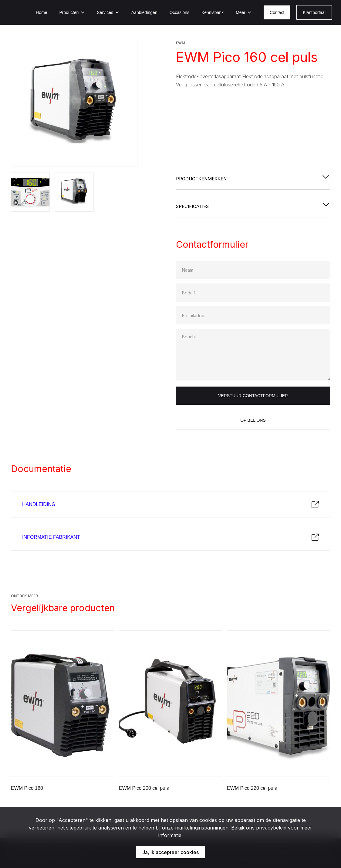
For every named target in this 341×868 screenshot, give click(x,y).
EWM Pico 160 (27, 788)
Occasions (179, 12)
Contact (277, 12)
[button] (72, 12)
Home (41, 12)
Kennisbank (213, 12)
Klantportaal (314, 12)
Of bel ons (253, 420)
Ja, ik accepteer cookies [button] (170, 852)
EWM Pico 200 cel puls (144, 788)
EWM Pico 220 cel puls (252, 788)
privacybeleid (271, 828)
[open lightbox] (74, 103)
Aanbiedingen (144, 12)
